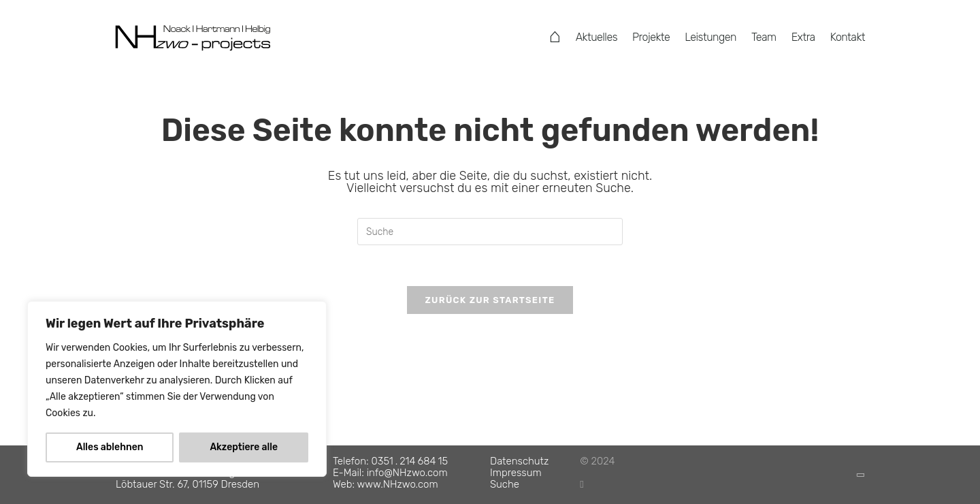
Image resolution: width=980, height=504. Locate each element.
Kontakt (848, 37)
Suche (505, 484)
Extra (803, 37)
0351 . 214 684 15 (410, 461)
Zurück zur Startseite (490, 300)
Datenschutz (519, 461)
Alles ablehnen (110, 447)
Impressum (516, 473)
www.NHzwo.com (398, 484)
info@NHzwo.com (407, 473)
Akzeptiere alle (244, 447)
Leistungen (710, 37)
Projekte (651, 37)
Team (764, 37)
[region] (177, 389)
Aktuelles (597, 37)
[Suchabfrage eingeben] (490, 232)
